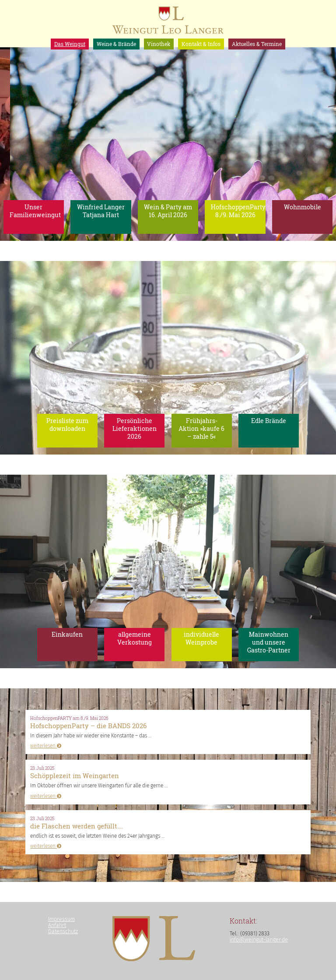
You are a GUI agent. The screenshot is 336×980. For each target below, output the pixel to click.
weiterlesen (46, 746)
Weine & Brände (116, 44)
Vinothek (159, 44)
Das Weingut (70, 44)
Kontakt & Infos (201, 44)
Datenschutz (63, 931)
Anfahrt (57, 925)
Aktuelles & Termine (257, 44)
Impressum (61, 919)
